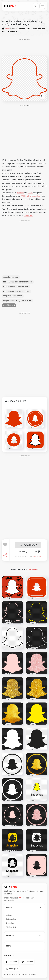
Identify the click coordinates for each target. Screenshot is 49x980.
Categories (11, 919)
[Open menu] (42, 6)
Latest (9, 915)
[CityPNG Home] (10, 6)
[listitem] (11, 962)
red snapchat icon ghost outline (16, 291)
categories (28, 215)
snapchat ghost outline (13, 296)
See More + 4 (9, 305)
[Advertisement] (25, 47)
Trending (10, 923)
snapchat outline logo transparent (17, 300)
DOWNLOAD (28, 545)
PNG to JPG (11, 927)
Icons (30, 193)
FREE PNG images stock (31, 196)
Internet (20, 193)
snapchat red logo (11, 277)
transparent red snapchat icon (16, 287)
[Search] (36, 6)
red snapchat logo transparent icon (18, 282)
